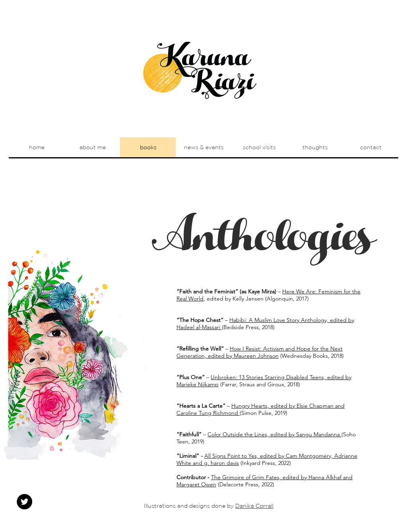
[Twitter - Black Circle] (24, 502)
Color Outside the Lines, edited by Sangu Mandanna (274, 434)
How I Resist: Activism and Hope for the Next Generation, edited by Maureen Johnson (260, 352)
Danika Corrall (254, 506)
